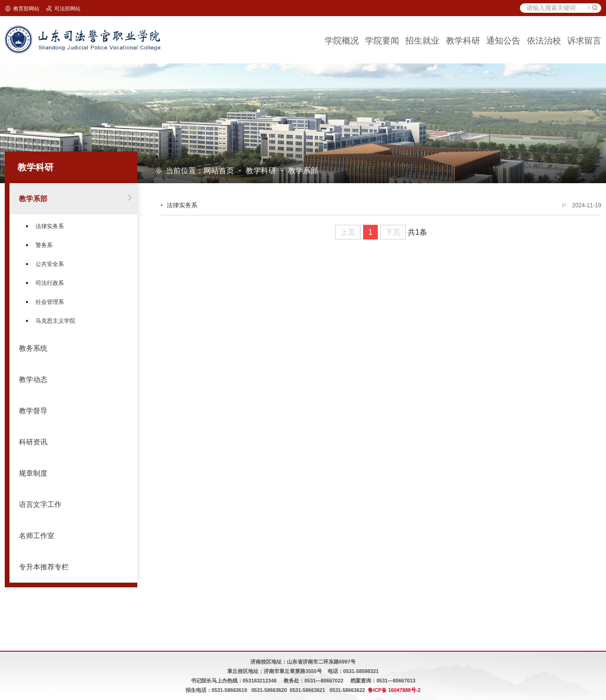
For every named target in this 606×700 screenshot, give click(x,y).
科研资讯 (33, 442)
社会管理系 (50, 302)
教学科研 (261, 171)
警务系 (44, 245)
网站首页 (219, 171)
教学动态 (33, 380)
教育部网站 (26, 9)
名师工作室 (37, 536)
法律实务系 (50, 226)
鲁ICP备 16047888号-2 (394, 690)
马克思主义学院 (55, 321)
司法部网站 (67, 9)
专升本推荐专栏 (44, 567)
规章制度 (33, 473)
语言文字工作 (40, 505)
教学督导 (33, 411)
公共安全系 (50, 264)
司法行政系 (50, 283)
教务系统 (33, 348)
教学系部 (303, 171)
